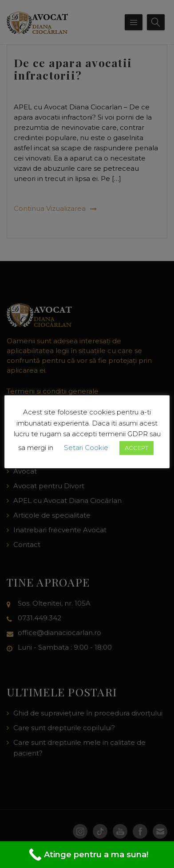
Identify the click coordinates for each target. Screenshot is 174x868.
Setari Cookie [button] (86, 448)
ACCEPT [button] (136, 448)
